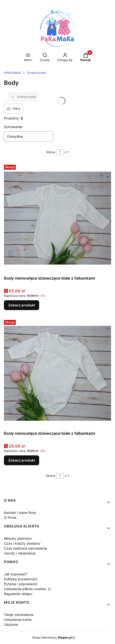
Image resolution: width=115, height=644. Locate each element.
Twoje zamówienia (19, 615)
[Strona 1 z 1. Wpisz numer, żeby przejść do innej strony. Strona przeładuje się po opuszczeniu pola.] (60, 152)
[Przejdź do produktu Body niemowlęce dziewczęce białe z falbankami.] (57, 218)
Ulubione (11, 624)
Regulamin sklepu (18, 594)
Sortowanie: (13, 127)
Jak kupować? (16, 574)
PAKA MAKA (12, 73)
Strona (51, 152)
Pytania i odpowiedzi (21, 584)
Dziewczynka (36, 73)
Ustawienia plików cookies (25, 589)
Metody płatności (18, 538)
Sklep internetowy (52, 637)
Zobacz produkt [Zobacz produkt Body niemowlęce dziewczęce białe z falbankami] (22, 305)
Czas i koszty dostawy (22, 543)
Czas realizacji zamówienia (25, 548)
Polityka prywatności (21, 579)
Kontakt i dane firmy (20, 513)
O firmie (10, 517)
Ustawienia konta (18, 620)
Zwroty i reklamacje (20, 553)
